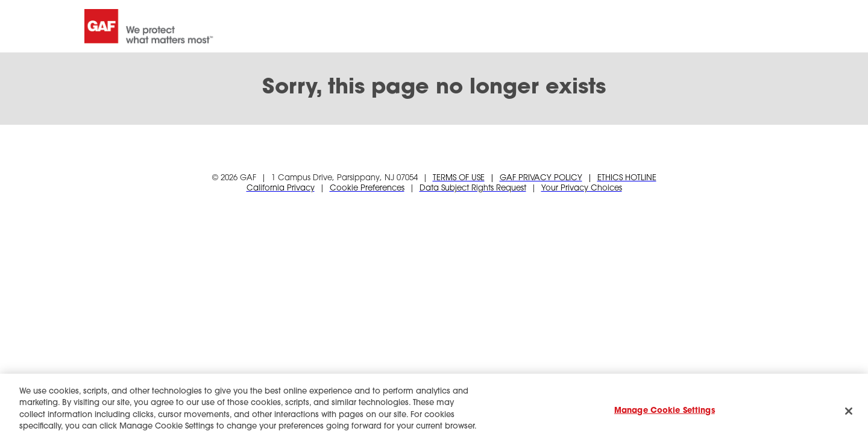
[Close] (849, 415)
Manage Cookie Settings (665, 415)
